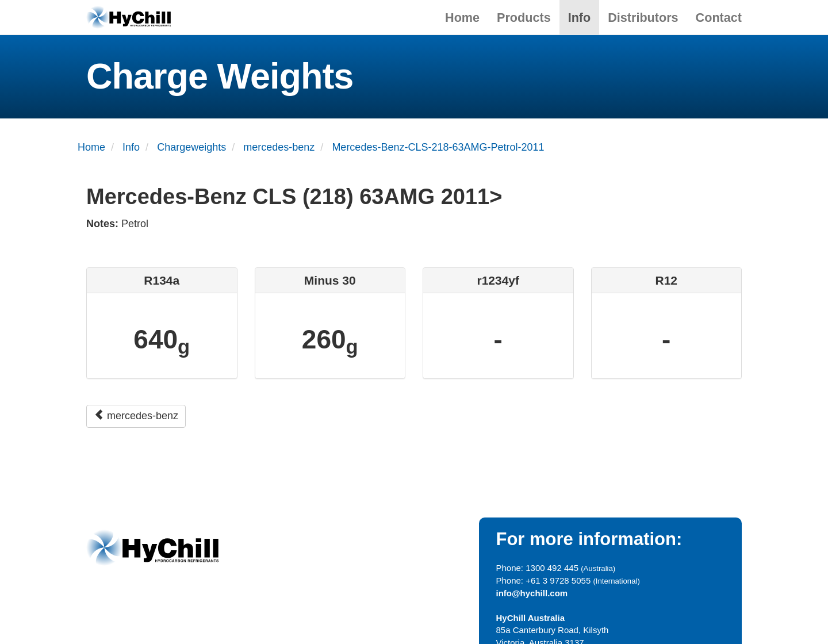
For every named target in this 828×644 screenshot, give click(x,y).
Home (462, 18)
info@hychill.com (532, 593)
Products (524, 18)
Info (580, 18)
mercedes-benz (136, 415)
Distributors (643, 18)
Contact (719, 18)
